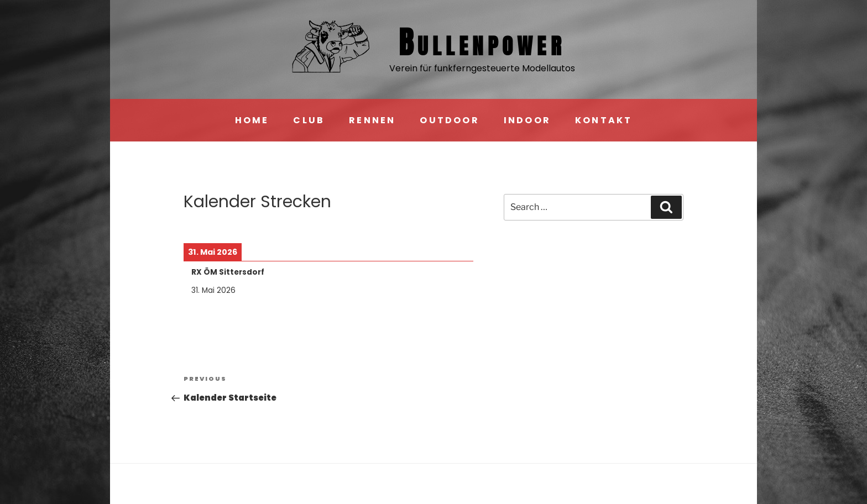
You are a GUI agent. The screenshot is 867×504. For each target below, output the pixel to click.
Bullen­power (482, 42)
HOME (252, 120)
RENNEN (372, 120)
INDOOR (527, 120)
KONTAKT (604, 120)
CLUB (309, 120)
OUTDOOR (449, 120)
